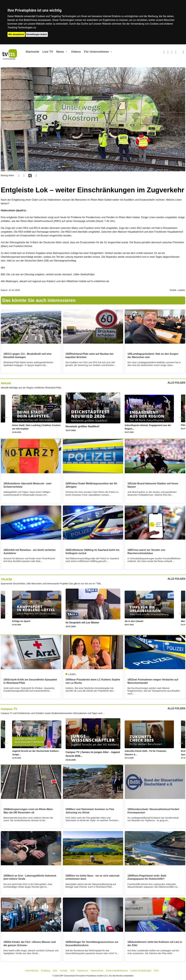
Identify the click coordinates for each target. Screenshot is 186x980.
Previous (5, 417)
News (60, 52)
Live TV (48, 52)
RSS (156, 971)
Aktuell (6, 383)
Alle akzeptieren (16, 34)
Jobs (55, 971)
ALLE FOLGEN (176, 383)
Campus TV (9, 709)
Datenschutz (97, 971)
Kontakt (64, 971)
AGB (72, 971)
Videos (76, 52)
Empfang (46, 971)
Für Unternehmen (96, 52)
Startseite (32, 52)
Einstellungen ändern (37, 34)
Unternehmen (32, 971)
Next (181, 417)
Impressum (83, 971)
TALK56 (6, 579)
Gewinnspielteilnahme (117, 971)
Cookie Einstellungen (141, 971)
